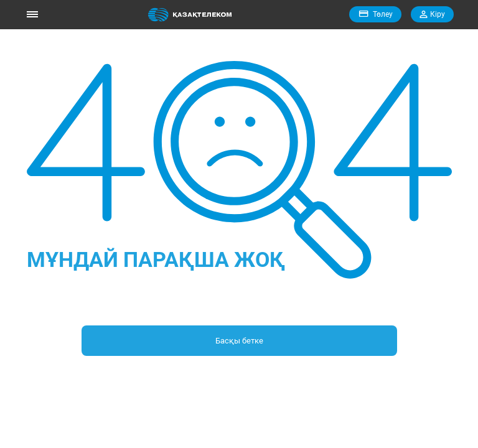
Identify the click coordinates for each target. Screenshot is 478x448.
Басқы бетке (239, 341)
